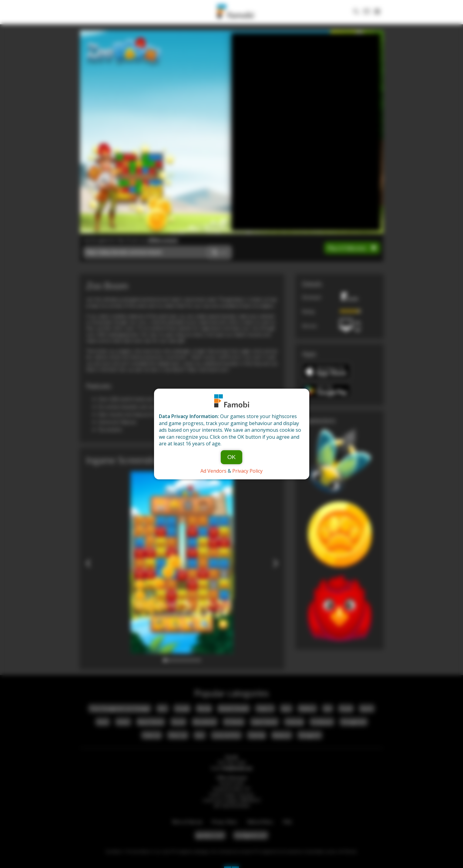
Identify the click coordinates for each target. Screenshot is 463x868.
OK (232, 457)
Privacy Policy (247, 471)
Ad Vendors (213, 471)
